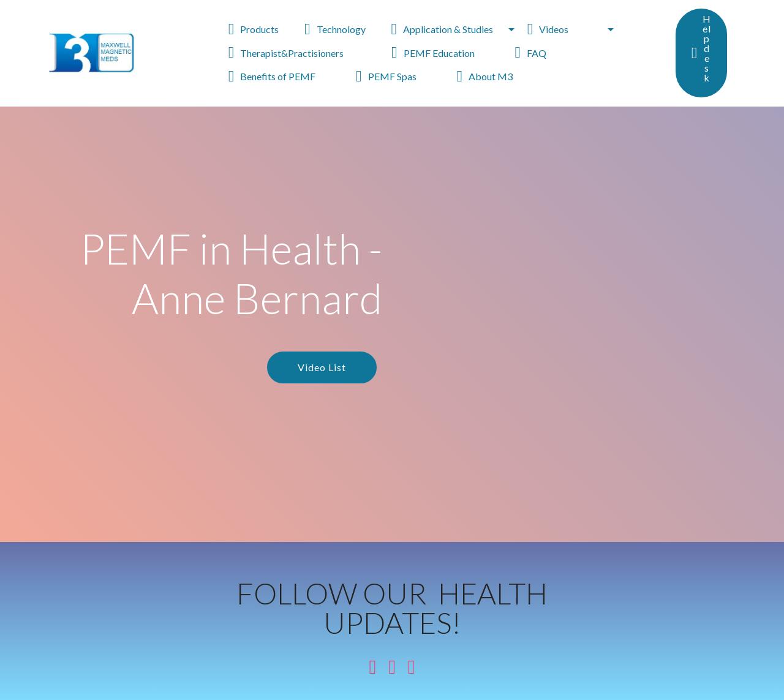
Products (260, 29)
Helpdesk (701, 53)
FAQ (544, 53)
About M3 (497, 76)
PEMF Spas (400, 76)
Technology (341, 29)
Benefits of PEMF (286, 76)
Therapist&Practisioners (304, 53)
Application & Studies (448, 29)
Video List (322, 367)
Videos (567, 29)
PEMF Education (447, 53)
